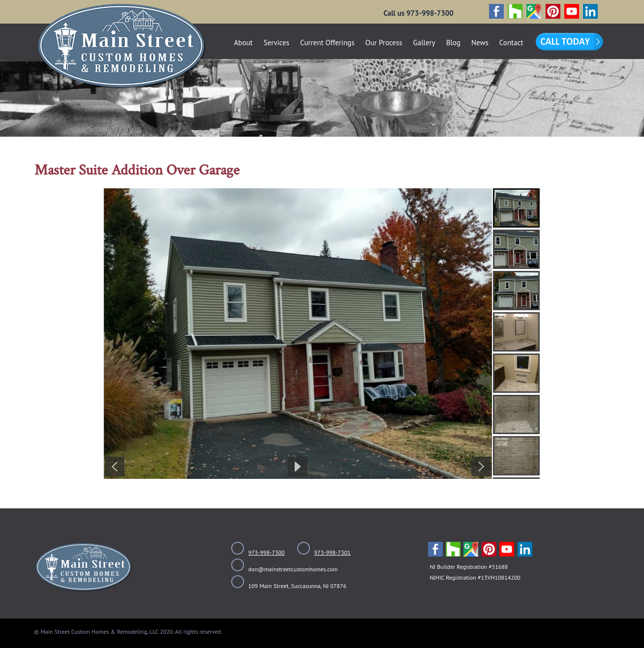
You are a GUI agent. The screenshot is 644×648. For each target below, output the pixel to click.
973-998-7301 (333, 552)
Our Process (383, 43)
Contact (511, 43)
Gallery (424, 43)
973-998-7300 (267, 552)
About (244, 43)
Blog (453, 43)
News (480, 43)
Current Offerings (327, 43)
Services (276, 43)
